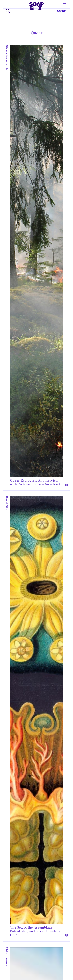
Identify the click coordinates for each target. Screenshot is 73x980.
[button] (64, 4)
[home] (36, 5)
